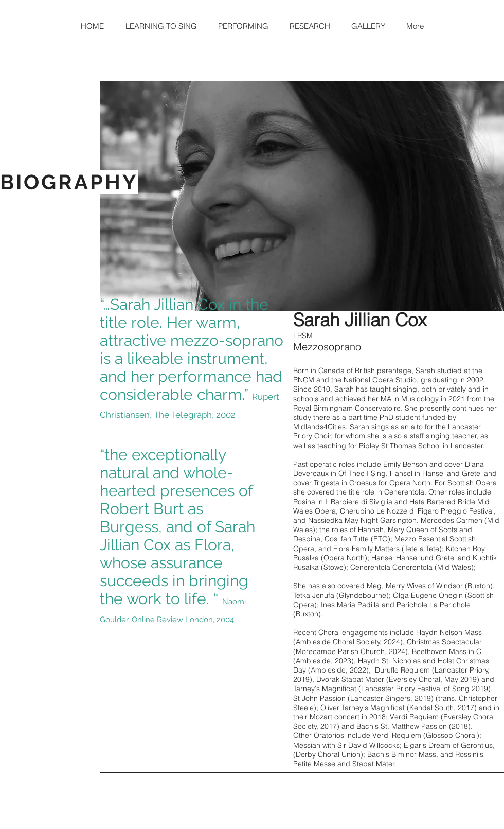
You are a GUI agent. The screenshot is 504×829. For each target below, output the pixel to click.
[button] (161, 26)
